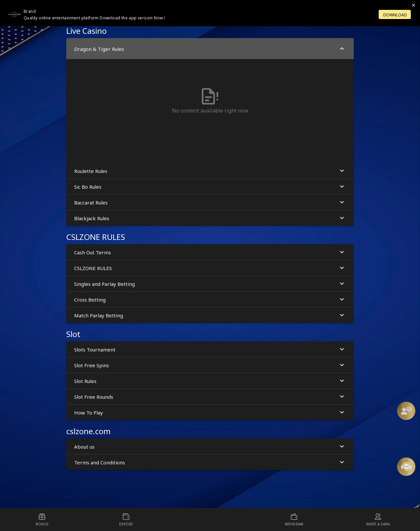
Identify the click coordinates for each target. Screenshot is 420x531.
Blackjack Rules (210, 218)
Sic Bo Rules (210, 187)
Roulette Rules (210, 171)
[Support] (406, 411)
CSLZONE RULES (210, 268)
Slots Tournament (210, 349)
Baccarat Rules (210, 202)
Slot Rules (210, 381)
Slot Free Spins (210, 365)
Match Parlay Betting (210, 315)
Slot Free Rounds (210, 397)
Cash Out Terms (210, 252)
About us (210, 446)
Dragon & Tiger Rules (210, 49)
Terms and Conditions (210, 462)
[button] (406, 411)
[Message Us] (406, 467)
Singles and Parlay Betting (210, 284)
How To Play (210, 412)
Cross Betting (210, 299)
